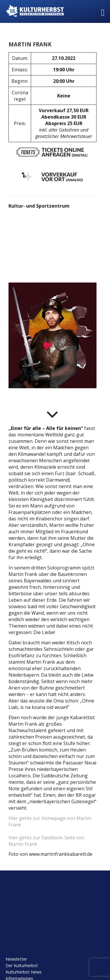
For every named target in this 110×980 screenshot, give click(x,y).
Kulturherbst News (24, 972)
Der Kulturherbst (22, 965)
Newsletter (16, 959)
